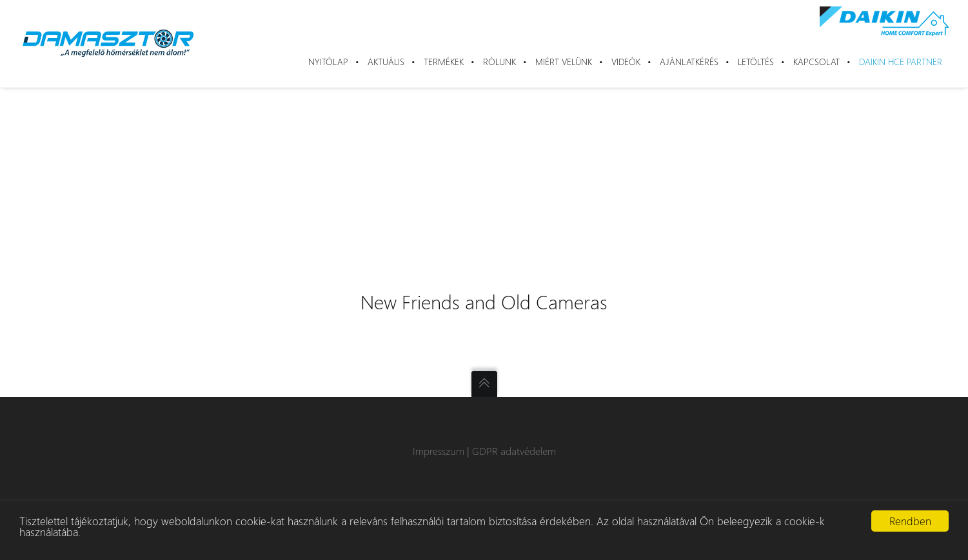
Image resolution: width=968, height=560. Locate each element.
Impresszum (439, 451)
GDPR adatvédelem (514, 451)
